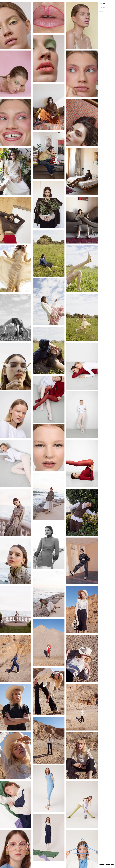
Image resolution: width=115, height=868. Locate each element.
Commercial (104, 8)
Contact (103, 12)
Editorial (103, 3)
